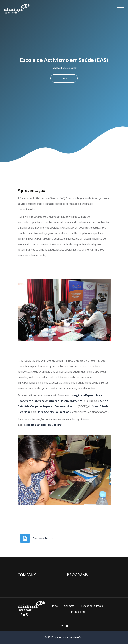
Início (55, 606)
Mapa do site (78, 612)
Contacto (69, 606)
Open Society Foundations (54, 412)
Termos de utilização (92, 606)
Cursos (64, 78)
